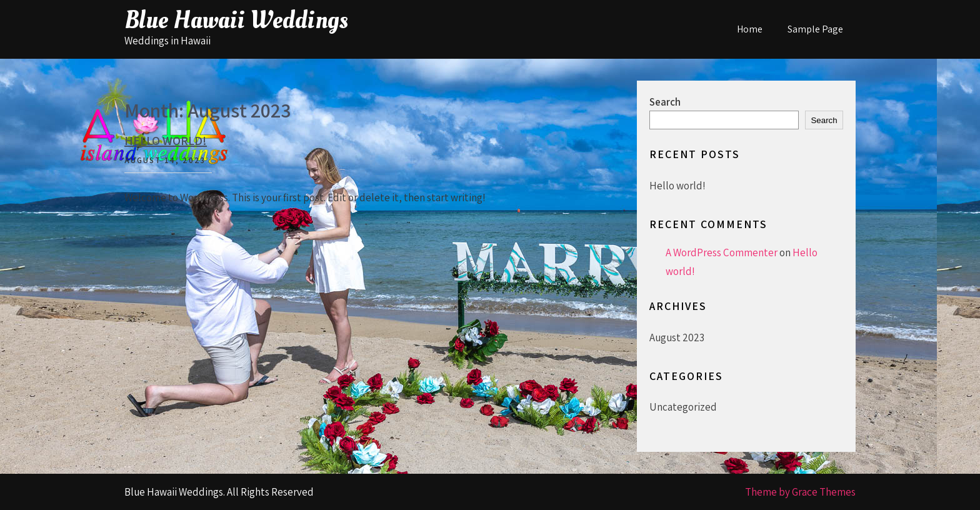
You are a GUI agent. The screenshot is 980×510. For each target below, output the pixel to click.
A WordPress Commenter (722, 252)
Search (665, 102)
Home (750, 29)
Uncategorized (683, 407)
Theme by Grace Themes (800, 492)
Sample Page (815, 29)
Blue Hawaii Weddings (236, 20)
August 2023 (677, 337)
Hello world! (166, 141)
